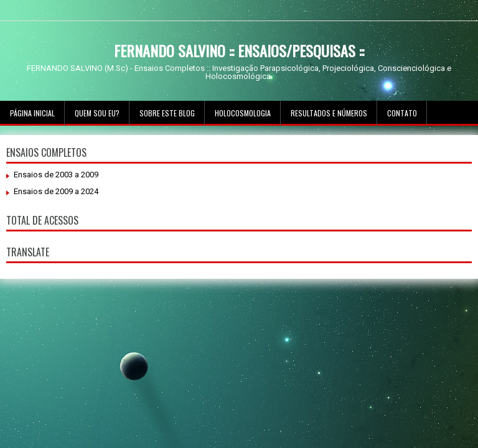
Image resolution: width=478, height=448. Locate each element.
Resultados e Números (329, 113)
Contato (402, 113)
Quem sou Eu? (97, 113)
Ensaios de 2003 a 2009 (56, 175)
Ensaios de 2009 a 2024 (56, 191)
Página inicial (32, 113)
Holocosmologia (243, 113)
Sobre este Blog (167, 113)
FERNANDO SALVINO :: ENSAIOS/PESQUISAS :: (239, 50)
